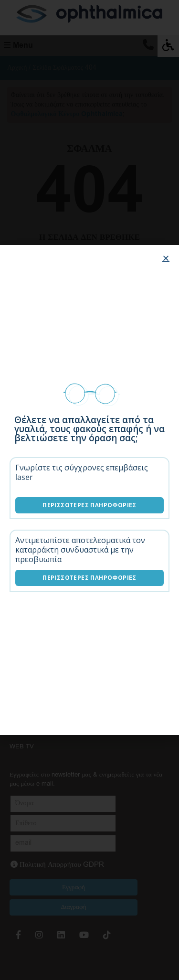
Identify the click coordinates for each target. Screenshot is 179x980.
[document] (89, 490)
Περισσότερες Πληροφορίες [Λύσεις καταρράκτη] (89, 578)
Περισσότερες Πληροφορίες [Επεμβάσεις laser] (89, 505)
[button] (166, 258)
